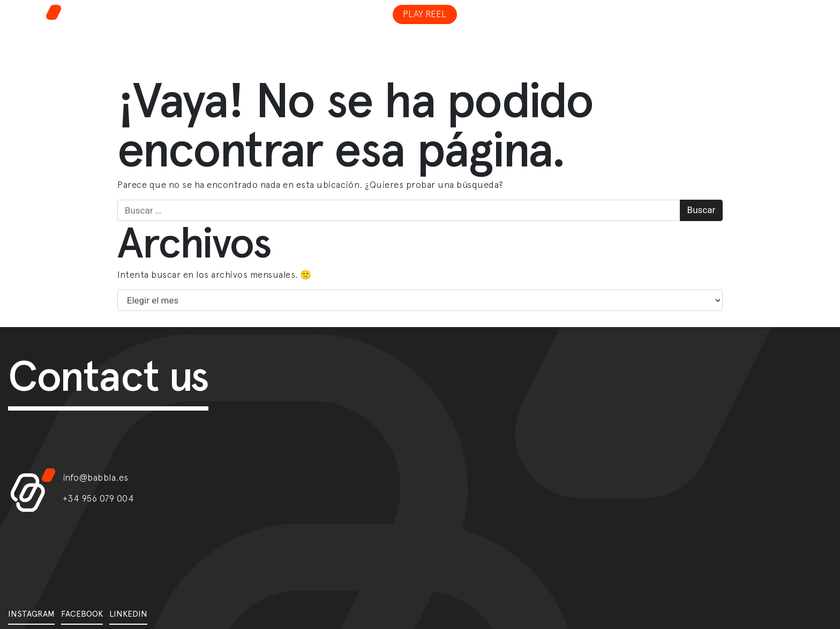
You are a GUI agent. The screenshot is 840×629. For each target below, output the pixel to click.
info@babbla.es (96, 478)
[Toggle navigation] (697, 8)
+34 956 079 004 (99, 498)
